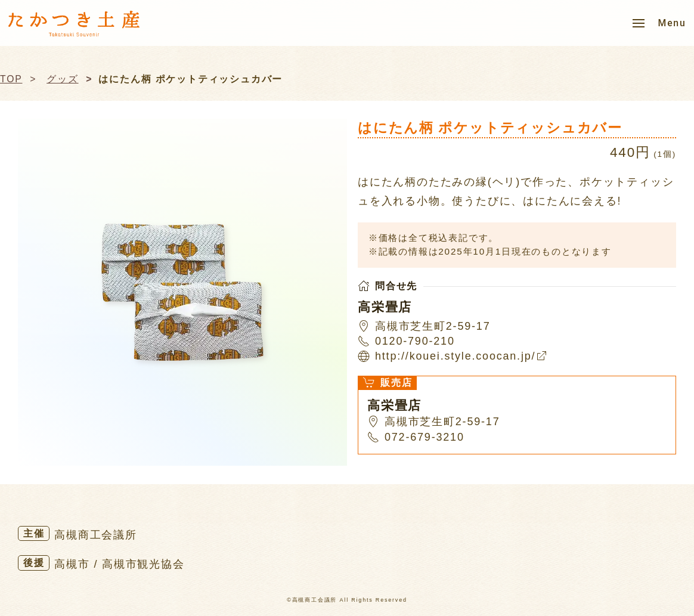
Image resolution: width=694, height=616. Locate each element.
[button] (659, 23)
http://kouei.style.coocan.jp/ (461, 356)
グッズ (62, 79)
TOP (11, 79)
